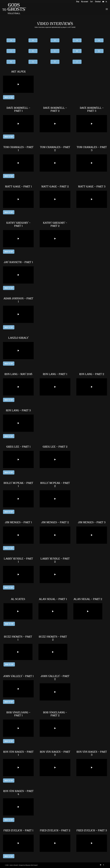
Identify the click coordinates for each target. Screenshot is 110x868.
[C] (55, 40)
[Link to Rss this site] (106, 1)
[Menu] (107, 9)
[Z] (77, 62)
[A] (11, 40)
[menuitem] (78, 1)
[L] (55, 51)
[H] (99, 40)
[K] (33, 51)
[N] (99, 51)
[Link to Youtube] (103, 1)
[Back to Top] (9, 97)
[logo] (14, 9)
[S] (33, 62)
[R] (11, 62)
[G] (77, 40)
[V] (55, 62)
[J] (11, 51)
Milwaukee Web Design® (32, 865)
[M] (77, 51)
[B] (33, 40)
